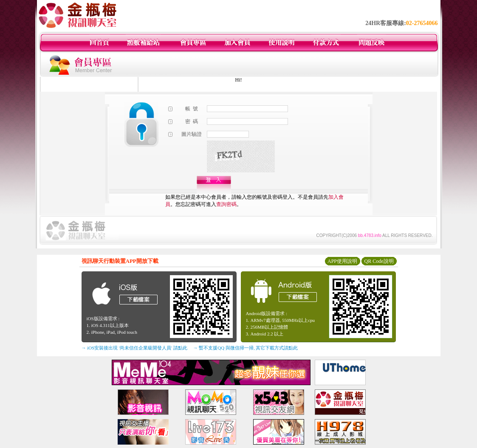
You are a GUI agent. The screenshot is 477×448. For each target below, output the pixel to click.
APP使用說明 (342, 261)
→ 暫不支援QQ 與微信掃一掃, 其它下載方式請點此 (246, 348)
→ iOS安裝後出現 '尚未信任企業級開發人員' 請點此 (134, 348)
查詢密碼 (226, 204)
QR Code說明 (379, 261)
